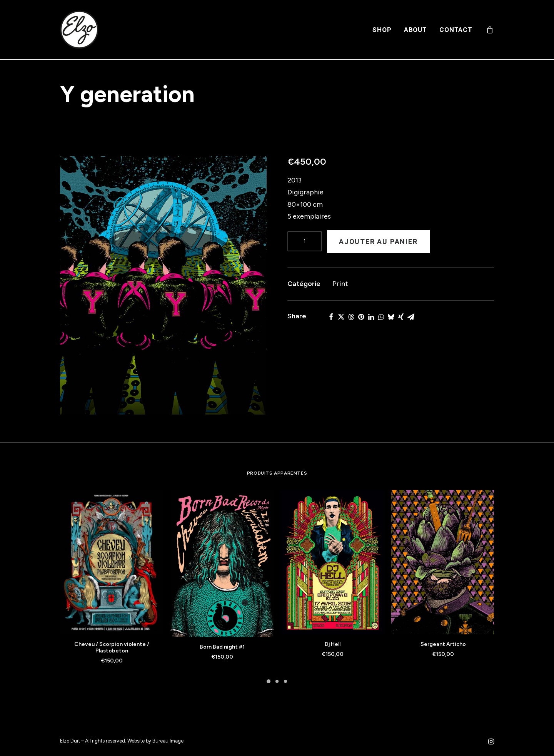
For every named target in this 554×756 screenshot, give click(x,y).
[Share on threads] (351, 317)
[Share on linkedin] (371, 317)
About (415, 30)
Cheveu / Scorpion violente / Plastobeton (112, 647)
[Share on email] (411, 317)
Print (340, 284)
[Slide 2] (277, 681)
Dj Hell (333, 644)
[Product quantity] (305, 241)
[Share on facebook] (331, 317)
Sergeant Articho (443, 644)
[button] (163, 285)
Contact (456, 30)
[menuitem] (382, 30)
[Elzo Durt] (79, 30)
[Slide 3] (285, 681)
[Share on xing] (401, 317)
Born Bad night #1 (222, 647)
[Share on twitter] (341, 317)
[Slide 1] (269, 681)
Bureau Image (168, 741)
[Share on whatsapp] (381, 317)
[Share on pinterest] (361, 317)
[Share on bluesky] (391, 317)
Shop (382, 30)
